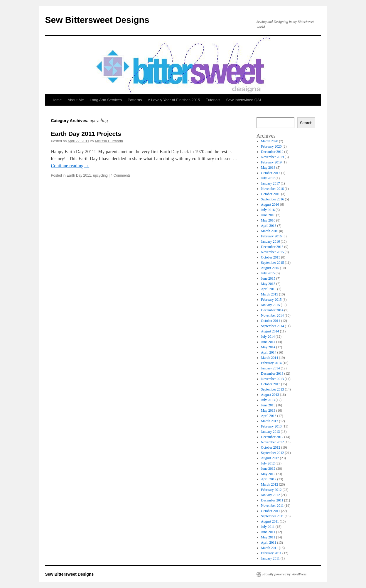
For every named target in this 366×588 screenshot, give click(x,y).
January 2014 (270, 368)
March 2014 (269, 358)
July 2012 (268, 463)
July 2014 (268, 337)
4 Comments (121, 175)
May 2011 (268, 537)
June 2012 (268, 469)
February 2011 (271, 553)
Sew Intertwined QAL (244, 100)
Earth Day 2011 (79, 175)
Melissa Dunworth (109, 141)
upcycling (100, 175)
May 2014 (268, 347)
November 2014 (272, 315)
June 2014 (268, 342)
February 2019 (271, 162)
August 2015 (270, 268)
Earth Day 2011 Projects (86, 134)
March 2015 (269, 294)
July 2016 (268, 210)
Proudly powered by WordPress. (285, 574)
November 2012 (272, 442)
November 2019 (272, 157)
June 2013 (268, 405)
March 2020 (269, 141)
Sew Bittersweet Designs (97, 20)
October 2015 (271, 257)
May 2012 (268, 474)
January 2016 (270, 241)
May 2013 (268, 410)
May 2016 (268, 220)
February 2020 (271, 146)
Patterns (135, 100)
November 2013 (272, 379)
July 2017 (268, 178)
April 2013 (269, 416)
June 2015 (268, 278)
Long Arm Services (106, 100)
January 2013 (270, 432)
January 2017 (270, 183)
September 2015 (272, 263)
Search (306, 123)
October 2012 (271, 447)
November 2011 (272, 506)
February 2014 (271, 363)
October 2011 (270, 511)
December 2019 (272, 152)
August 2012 (270, 458)
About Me (76, 100)
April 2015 (269, 289)
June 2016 (268, 215)
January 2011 (270, 558)
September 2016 (272, 199)
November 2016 (272, 189)
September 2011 (272, 516)
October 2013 (271, 384)
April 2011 (269, 543)
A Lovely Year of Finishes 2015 (174, 100)
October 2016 (271, 194)
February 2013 (271, 426)
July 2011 (268, 527)
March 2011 (269, 548)
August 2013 (270, 395)
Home (57, 100)
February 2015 (271, 300)
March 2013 (269, 421)
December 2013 (272, 374)
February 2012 (271, 490)
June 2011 (268, 532)
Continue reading (70, 166)
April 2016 (269, 226)
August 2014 (270, 331)
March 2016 (269, 231)
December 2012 (272, 437)
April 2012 (269, 479)
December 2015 (272, 247)
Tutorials (213, 100)
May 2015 (268, 284)
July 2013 (268, 400)
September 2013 (272, 389)
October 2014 (271, 321)
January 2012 (270, 495)
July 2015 (268, 273)
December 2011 (272, 500)
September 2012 (272, 453)
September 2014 (272, 326)
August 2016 (270, 205)
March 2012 (269, 484)
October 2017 (271, 173)
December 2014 (272, 310)
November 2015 (272, 252)
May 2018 (268, 168)
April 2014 (269, 352)
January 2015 (270, 305)
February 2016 (271, 236)
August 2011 (270, 521)
